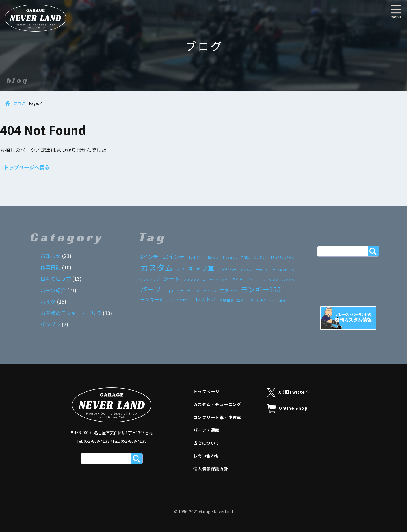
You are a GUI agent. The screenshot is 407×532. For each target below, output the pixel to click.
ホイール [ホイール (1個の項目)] (210, 291)
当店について (206, 443)
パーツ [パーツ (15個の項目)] (150, 289)
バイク (48, 301)
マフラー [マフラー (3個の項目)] (228, 290)
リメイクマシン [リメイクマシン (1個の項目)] (180, 300)
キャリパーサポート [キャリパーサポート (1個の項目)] (255, 270)
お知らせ (51, 256)
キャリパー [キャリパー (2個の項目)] (227, 269)
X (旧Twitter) (288, 393)
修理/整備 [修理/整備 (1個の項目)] (226, 300)
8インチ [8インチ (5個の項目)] (149, 256)
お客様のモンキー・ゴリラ (71, 313)
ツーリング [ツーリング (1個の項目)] (270, 280)
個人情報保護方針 (211, 469)
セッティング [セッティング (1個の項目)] (218, 280)
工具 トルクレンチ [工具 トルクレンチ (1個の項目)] (261, 300)
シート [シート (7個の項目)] (171, 279)
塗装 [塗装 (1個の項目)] (240, 300)
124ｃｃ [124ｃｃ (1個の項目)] (213, 257)
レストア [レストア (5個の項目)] (205, 299)
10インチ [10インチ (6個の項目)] (173, 256)
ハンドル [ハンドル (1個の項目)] (288, 280)
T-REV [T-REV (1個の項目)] (245, 257)
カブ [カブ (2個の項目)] (181, 269)
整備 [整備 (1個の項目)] (282, 300)
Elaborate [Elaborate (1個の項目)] (230, 257)
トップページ (206, 391)
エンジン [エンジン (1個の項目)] (259, 257)
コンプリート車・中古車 (217, 417)
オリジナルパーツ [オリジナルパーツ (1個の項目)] (282, 257)
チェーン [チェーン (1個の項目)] (253, 280)
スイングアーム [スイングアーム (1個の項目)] (194, 280)
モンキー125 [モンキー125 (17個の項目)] (261, 289)
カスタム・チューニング (217, 404)
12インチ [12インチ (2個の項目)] (196, 257)
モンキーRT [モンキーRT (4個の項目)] (153, 299)
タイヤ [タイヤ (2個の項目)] (237, 279)
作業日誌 (51, 267)
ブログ (20, 103)
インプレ (50, 324)
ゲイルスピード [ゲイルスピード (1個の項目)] (283, 270)
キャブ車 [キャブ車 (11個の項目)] (201, 268)
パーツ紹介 (53, 290)
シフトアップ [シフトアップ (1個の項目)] (150, 280)
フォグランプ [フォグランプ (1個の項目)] (174, 291)
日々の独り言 (56, 278)
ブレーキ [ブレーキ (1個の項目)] (193, 291)
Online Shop (287, 409)
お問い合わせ (206, 456)
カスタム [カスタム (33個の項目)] (157, 267)
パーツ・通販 (206, 430)
